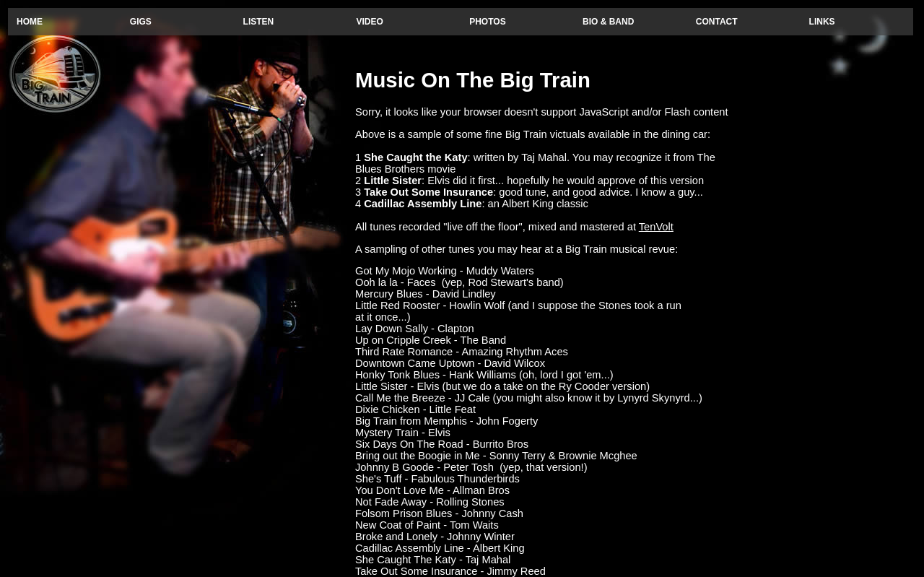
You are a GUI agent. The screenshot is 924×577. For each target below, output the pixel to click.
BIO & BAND (608, 22)
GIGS (141, 22)
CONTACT (717, 22)
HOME (30, 22)
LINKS (822, 22)
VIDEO (369, 22)
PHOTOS (487, 22)
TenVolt (656, 227)
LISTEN (259, 22)
